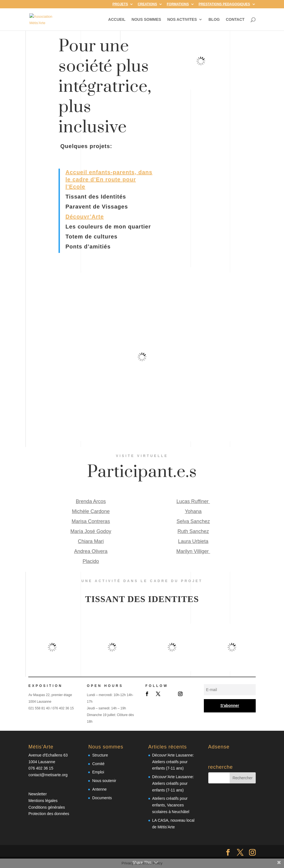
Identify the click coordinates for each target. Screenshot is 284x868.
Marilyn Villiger (193, 551)
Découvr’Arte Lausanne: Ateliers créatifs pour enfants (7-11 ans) (173, 762)
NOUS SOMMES (146, 20)
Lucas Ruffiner (193, 501)
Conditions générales (47, 807)
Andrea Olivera (91, 551)
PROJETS (120, 4)
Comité (98, 764)
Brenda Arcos (91, 501)
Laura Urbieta (193, 541)
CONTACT (235, 20)
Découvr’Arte (85, 217)
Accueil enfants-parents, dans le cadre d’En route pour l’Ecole (109, 179)
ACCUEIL (117, 20)
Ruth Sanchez (193, 531)
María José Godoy (91, 531)
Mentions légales (43, 801)
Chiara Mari (91, 541)
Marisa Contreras (91, 521)
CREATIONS (147, 4)
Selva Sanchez (193, 521)
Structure (100, 755)
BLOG (214, 20)
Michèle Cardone (91, 511)
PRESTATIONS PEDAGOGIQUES (224, 4)
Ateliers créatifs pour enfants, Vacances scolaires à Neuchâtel (171, 805)
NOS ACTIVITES (182, 20)
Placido (91, 561)
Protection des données (49, 814)
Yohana (193, 511)
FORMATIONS (178, 4)
